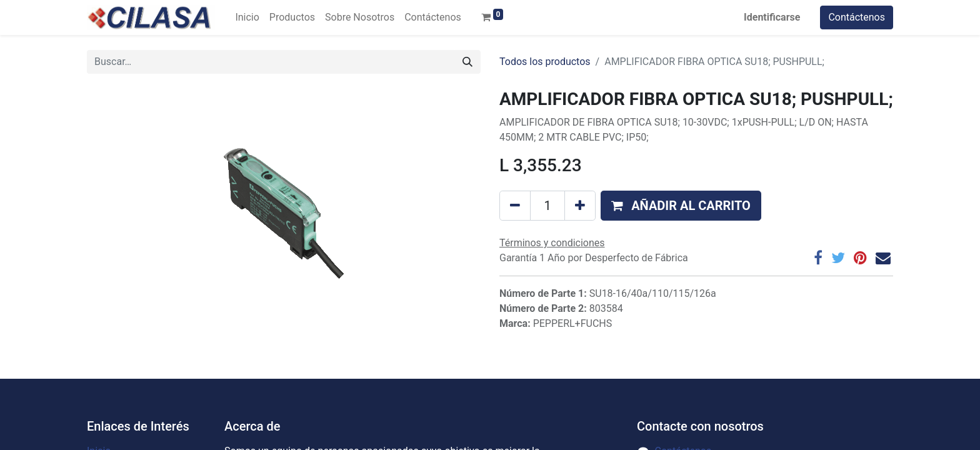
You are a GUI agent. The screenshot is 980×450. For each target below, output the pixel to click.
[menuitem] (247, 17)
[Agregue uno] (580, 206)
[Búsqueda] (467, 62)
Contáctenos (857, 17)
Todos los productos (545, 62)
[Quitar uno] (515, 206)
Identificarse (772, 17)
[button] (681, 206)
